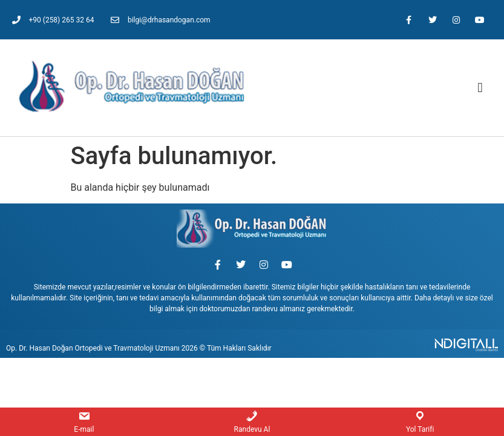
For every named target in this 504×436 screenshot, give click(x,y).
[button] (480, 88)
